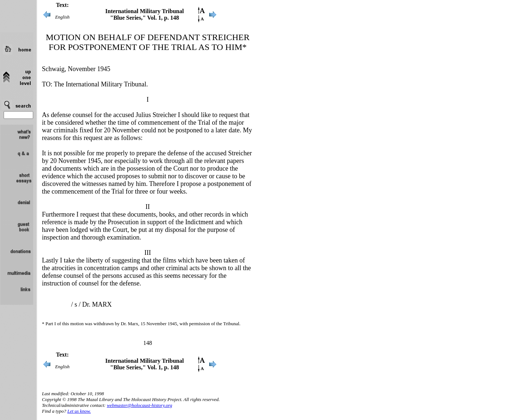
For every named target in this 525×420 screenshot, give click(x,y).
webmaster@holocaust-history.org (139, 405)
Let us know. (79, 411)
